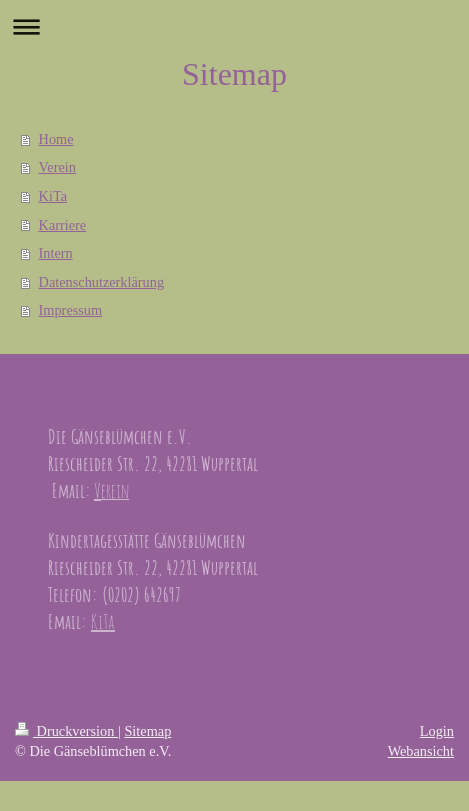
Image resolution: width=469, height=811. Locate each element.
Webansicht (421, 751)
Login (437, 731)
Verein (57, 167)
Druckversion (66, 731)
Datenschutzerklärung (101, 282)
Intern (56, 253)
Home (56, 139)
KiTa (53, 196)
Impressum (71, 310)
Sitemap (147, 731)
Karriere (63, 225)
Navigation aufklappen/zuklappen (234, 26)
